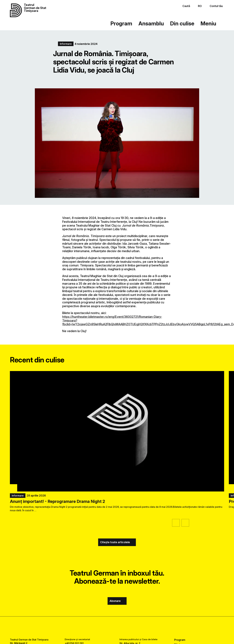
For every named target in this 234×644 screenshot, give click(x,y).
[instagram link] (117, 627)
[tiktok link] (126, 627)
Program (121, 23)
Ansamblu (151, 23)
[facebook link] (108, 627)
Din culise (182, 23)
